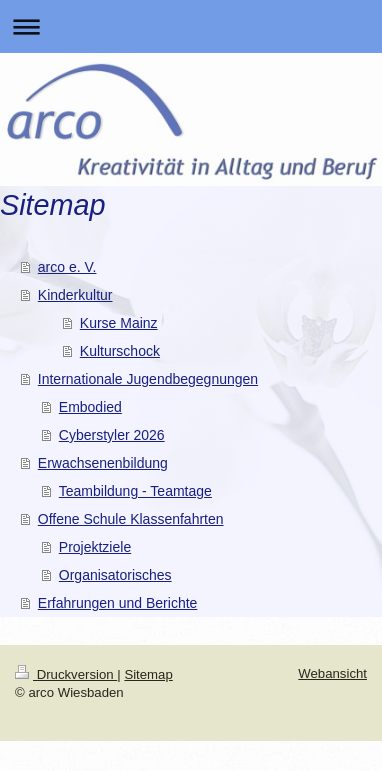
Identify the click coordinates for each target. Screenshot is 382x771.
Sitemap (148, 674)
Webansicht (332, 673)
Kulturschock (120, 351)
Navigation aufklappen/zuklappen (191, 26)
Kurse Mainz (119, 323)
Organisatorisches (115, 575)
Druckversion (66, 674)
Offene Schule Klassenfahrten (131, 519)
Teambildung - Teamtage (135, 491)
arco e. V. (67, 267)
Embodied (90, 407)
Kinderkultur (75, 295)
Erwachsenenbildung (103, 463)
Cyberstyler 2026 (112, 435)
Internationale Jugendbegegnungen (148, 379)
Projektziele (95, 547)
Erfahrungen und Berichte (118, 603)
